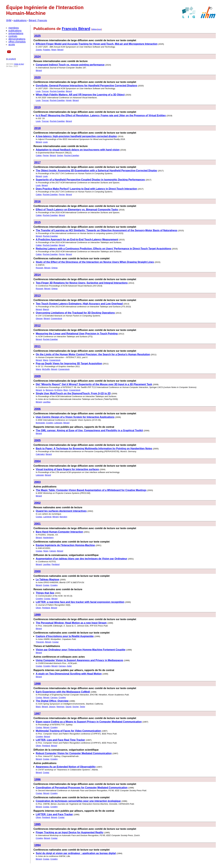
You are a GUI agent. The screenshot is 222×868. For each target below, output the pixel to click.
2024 (37, 57)
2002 (37, 503)
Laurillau (47, 402)
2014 (37, 275)
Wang (45, 360)
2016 (37, 201)
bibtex (94, 29)
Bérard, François (38, 20)
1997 (37, 714)
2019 (37, 107)
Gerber (60, 155)
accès (12, 45)
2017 (37, 162)
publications (20, 20)
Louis (38, 91)
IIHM (9, 20)
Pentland (56, 564)
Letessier (58, 423)
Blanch (46, 309)
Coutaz (39, 517)
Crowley (49, 423)
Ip (44, 390)
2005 (37, 440)
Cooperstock (57, 318)
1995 (37, 824)
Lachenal (47, 517)
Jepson (52, 707)
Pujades (46, 50)
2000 (37, 571)
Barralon (63, 517)
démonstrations (17, 39)
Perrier (46, 155)
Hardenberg (48, 538)
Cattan (39, 155)
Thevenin (40, 642)
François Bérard (76, 29)
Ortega (54, 268)
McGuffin (46, 369)
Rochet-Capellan (57, 91)
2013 (37, 295)
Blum (66, 390)
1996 (37, 779)
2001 (37, 524)
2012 (37, 325)
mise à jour (19, 64)
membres (14, 28)
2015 (37, 222)
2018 (37, 128)
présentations (16, 33)
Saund (68, 707)
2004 (37, 461)
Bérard (60, 50)
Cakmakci (40, 454)
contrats (13, 36)
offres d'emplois (17, 42)
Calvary (53, 551)
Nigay (54, 50)
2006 (37, 409)
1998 (37, 684)
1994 (37, 845)
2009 (37, 376)
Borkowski (40, 423)
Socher (76, 707)
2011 (37, 346)
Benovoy (49, 390)
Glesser (39, 318)
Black (38, 707)
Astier (69, 666)
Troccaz (45, 91)
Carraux (62, 666)
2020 (37, 77)
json (100, 29)
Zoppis (39, 50)
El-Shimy (58, 390)
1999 (37, 615)
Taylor (82, 707)
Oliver (38, 608)
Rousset (39, 268)
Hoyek (69, 100)
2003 (37, 482)
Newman (60, 707)
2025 (37, 36)
